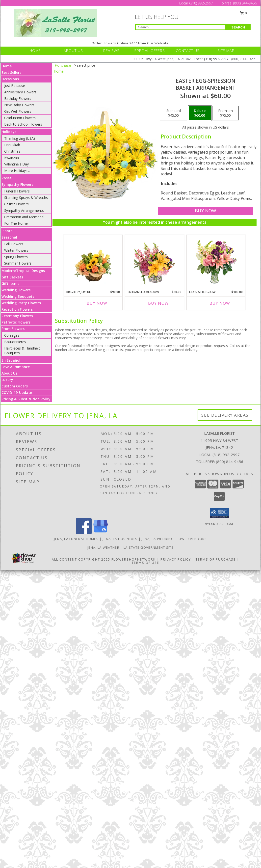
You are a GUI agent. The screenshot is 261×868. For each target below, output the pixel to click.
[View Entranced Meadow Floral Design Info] (155, 261)
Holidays (9, 132)
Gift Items (10, 284)
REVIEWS (111, 51)
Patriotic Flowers (16, 322)
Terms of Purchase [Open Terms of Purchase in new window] (216, 559)
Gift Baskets (12, 277)
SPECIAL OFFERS (150, 51)
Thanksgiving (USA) (20, 138)
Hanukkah (12, 145)
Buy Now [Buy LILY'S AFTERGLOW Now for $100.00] (220, 303)
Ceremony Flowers (17, 316)
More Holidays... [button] (17, 171)
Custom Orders (15, 386)
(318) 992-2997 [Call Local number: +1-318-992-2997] (202, 3)
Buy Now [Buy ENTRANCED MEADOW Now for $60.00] (158, 303)
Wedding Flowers (16, 290)
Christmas (12, 151)
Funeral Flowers (17, 191)
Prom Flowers (13, 329)
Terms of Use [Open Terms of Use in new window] (145, 563)
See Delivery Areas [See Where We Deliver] (225, 415)
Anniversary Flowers (20, 92)
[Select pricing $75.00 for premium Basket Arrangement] (225, 113)
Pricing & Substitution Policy (26, 399)
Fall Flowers (14, 244)
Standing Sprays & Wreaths (26, 198)
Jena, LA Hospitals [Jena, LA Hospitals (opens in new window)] (120, 539)
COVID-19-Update (17, 393)
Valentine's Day (16, 164)
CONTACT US (188, 51)
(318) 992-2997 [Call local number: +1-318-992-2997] (226, 455)
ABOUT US (73, 51)
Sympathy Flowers (17, 184)
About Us (9, 373)
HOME (35, 51)
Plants (7, 231)
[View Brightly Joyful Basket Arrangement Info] (93, 261)
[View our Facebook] (84, 533)
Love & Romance (16, 367)
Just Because (15, 86)
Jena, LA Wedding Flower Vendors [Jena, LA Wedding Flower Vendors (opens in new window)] (174, 539)
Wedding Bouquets (18, 296)
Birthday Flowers (18, 98)
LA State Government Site (149, 547)
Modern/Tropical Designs (23, 271)
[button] (220, 513)
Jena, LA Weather (103, 547)
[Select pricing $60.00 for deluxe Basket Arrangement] (200, 113)
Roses (6, 178)
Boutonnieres (15, 342)
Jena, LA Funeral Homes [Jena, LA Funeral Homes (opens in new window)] (76, 539)
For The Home (16, 223)
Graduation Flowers (20, 118)
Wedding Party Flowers (21, 303)
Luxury (7, 380)
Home (7, 66)
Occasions (10, 79)
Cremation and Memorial (24, 217)
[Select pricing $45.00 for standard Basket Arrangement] (174, 113)
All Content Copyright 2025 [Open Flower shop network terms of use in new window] (81, 559)
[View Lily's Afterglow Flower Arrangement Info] (216, 261)
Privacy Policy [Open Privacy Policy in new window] (176, 559)
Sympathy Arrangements (24, 210)
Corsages (12, 335)
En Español (11, 360)
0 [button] (243, 13)
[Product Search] (180, 27)
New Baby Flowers (19, 105)
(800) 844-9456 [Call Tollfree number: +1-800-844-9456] (245, 3)
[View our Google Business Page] (101, 533)
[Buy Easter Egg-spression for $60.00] (205, 211)
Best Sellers (11, 72)
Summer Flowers (18, 263)
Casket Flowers (16, 204)
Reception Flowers (17, 309)
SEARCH (238, 27)
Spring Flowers (16, 257)
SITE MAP (226, 51)
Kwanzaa (12, 158)
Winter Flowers (16, 250)
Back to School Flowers (23, 124)
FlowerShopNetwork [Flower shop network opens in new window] (134, 559)
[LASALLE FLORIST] (56, 22)
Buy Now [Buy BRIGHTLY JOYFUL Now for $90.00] (97, 303)
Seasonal (9, 237)
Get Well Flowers (18, 111)
